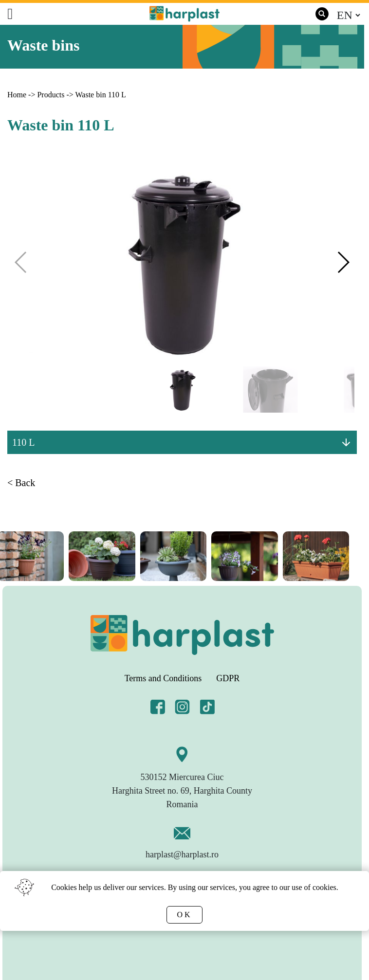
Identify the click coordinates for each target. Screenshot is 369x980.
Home (17, 95)
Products (51, 95)
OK (184, 915)
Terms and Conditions (163, 678)
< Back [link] (21, 483)
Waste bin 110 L (100, 95)
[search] (322, 14)
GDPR (228, 678)
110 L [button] (23, 442)
